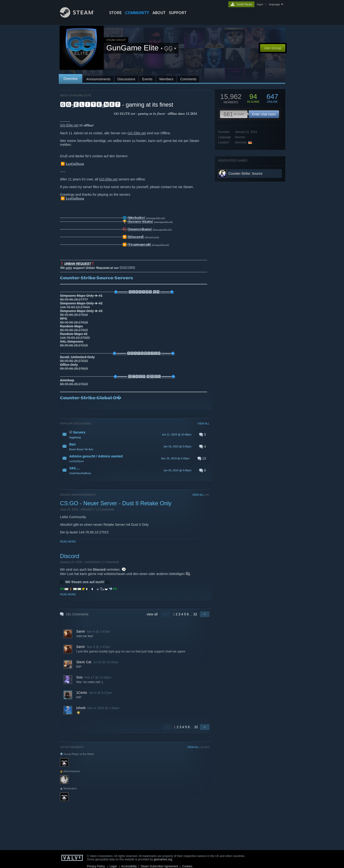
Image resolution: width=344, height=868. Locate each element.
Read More (68, 542)
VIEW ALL (204, 423)
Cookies (187, 866)
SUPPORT (178, 13)
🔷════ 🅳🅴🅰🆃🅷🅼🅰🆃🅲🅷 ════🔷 (144, 353)
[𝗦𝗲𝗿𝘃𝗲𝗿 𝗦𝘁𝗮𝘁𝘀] (140, 222)
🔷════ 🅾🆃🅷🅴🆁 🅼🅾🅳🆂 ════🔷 (144, 376)
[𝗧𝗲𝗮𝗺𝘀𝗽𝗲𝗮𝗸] (139, 244)
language (274, 4)
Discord (70, 556)
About (159, 13)
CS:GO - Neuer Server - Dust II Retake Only (116, 503)
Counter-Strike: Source (245, 174)
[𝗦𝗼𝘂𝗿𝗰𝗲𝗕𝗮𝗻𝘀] (140, 229)
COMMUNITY (137, 13)
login (260, 4)
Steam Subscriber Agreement (159, 866)
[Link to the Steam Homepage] (81, 16)
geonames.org (163, 859)
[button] (135, 434)
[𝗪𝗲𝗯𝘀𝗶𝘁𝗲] (136, 218)
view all (152, 614)
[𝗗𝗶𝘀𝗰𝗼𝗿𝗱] (136, 237)
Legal (113, 866)
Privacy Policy (96, 866)
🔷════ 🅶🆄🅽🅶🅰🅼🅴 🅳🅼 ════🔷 (144, 292)
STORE (116, 13)
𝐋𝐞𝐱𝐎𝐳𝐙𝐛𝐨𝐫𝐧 (75, 164)
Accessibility (129, 866)
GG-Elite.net (69, 125)
